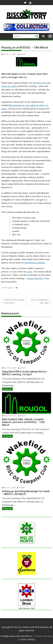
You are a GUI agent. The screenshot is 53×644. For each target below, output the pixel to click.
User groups (9, 288)
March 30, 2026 (9, 368)
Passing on (6, 291)
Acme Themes (28, 639)
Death (21, 288)
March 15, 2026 (9, 416)
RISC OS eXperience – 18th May (41, 301)
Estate (27, 288)
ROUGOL (15, 291)
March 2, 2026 (9, 488)
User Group (24, 291)
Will (31, 291)
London (40, 288)
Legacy (33, 288)
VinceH (22, 54)
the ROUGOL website (35, 263)
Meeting (47, 288)
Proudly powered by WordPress (16, 636)
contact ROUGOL (35, 278)
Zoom (30, 272)
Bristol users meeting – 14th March (13, 301)
